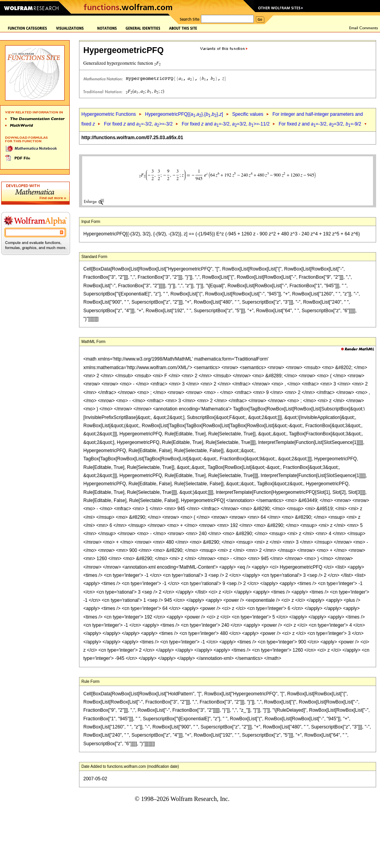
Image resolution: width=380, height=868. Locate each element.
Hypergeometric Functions (109, 114)
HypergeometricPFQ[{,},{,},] (184, 114)
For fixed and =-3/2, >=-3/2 (138, 124)
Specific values (248, 114)
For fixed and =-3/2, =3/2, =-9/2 (320, 124)
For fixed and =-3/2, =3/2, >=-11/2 (226, 124)
